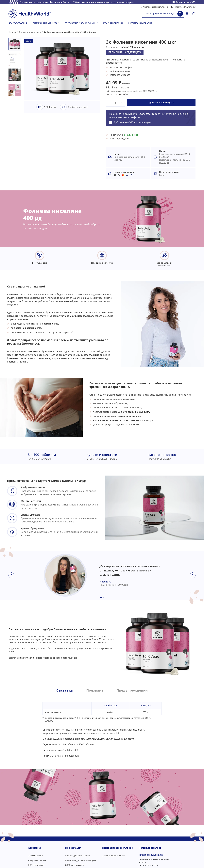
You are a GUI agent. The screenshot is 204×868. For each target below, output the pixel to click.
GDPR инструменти (75, 865)
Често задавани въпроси (154, 7)
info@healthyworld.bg (183, 7)
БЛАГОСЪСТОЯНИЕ (18, 23)
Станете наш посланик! (113, 856)
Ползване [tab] (95, 690)
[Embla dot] (101, 598)
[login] (187, 14)
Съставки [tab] (65, 690)
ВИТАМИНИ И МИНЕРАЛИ (46, 23)
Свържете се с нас (37, 860)
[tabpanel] (102, 726)
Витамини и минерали (30, 32)
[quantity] (115, 103)
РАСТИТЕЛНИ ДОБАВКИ (140, 23)
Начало (12, 32)
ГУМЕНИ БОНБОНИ (113, 23)
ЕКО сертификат (36, 865)
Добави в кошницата (161, 103)
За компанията (36, 856)
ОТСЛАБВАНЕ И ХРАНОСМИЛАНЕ (81, 23)
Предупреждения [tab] (132, 690)
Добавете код (185, 2)
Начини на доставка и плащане (81, 860)
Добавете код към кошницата (133, 122)
